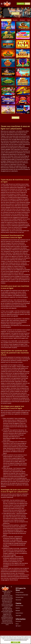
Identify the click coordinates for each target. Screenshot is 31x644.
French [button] (19, 626)
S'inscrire (14, 14)
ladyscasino (7, 4)
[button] (29, 12)
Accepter (16, 643)
